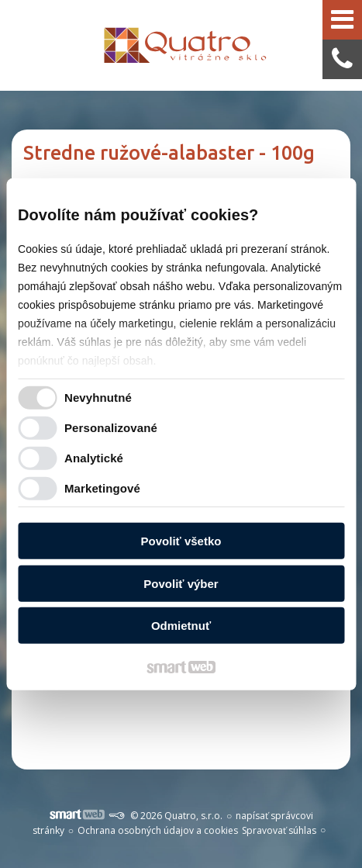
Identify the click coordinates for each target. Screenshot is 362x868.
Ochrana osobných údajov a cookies (158, 830)
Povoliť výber (181, 584)
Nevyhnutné (98, 398)
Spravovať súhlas (279, 830)
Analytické (94, 458)
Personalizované (111, 428)
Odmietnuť (181, 626)
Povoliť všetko (181, 541)
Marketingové (102, 488)
